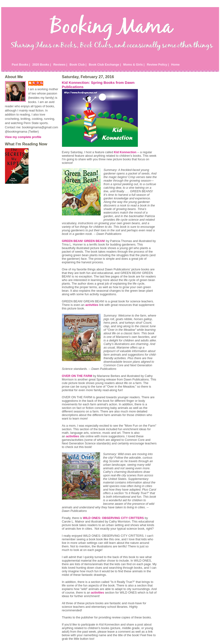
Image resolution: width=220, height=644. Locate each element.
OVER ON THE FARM (77, 376)
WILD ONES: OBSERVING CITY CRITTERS (113, 518)
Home (175, 65)
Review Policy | (158, 65)
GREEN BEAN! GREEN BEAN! (84, 241)
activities (92, 305)
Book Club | (78, 65)
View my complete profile (23, 137)
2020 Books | (42, 65)
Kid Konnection (125, 152)
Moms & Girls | (134, 65)
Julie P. (38, 83)
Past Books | (21, 65)
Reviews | (60, 65)
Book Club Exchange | (105, 65)
